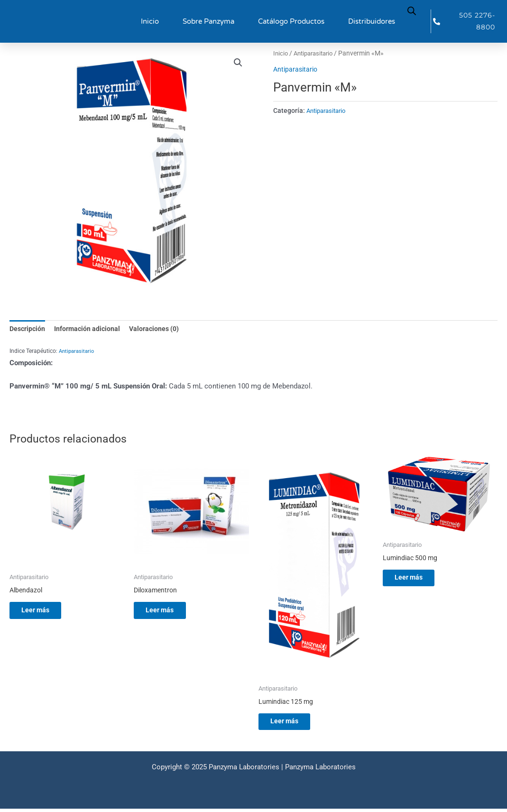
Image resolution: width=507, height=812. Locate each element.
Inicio (150, 21)
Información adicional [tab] (91, 329)
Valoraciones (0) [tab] (160, 329)
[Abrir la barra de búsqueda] (412, 10)
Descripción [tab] (28, 329)
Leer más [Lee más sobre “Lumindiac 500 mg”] (417, 580)
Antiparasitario (317, 53)
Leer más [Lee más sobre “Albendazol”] (43, 612)
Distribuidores (372, 21)
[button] (238, 63)
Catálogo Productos (291, 21)
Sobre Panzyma (208, 21)
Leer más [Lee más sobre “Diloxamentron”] (168, 612)
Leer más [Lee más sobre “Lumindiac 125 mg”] (292, 723)
